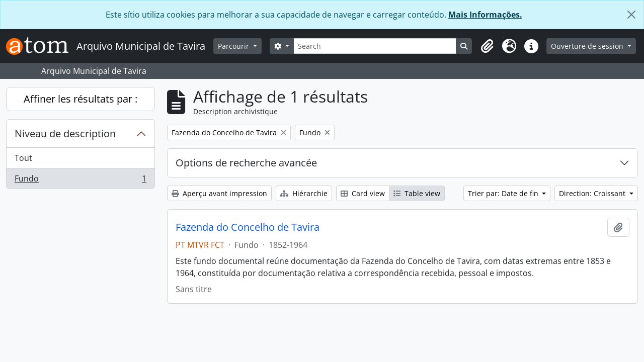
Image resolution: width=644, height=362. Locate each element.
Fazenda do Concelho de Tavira (248, 227)
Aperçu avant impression (219, 193)
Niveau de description (65, 133)
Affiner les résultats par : (80, 99)
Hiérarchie (304, 193)
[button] (487, 46)
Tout (23, 158)
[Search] (375, 46)
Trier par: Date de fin (504, 193)
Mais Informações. (485, 15)
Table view (417, 193)
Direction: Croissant (593, 193)
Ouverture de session (588, 46)
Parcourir (234, 46)
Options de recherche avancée (246, 163)
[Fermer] (631, 15)
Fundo (80, 180)
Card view (363, 193)
